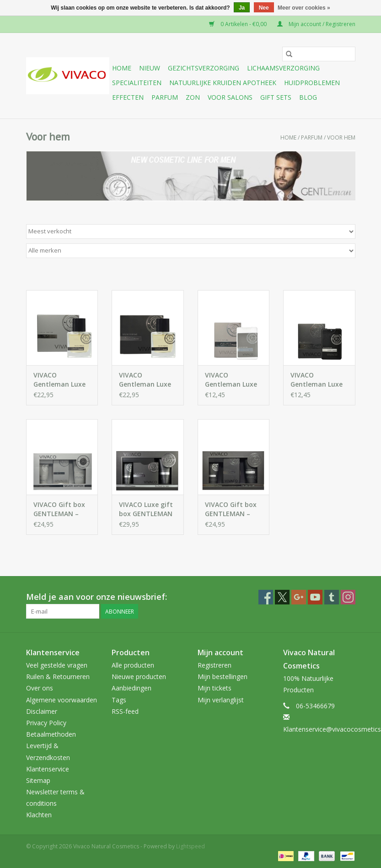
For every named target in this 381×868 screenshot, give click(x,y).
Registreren (215, 665)
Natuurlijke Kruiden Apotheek (223, 83)
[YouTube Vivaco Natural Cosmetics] (315, 597)
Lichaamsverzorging (283, 68)
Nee (264, 8)
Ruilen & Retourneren (58, 677)
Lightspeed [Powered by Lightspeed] (190, 846)
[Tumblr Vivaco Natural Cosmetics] (332, 597)
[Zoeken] (319, 54)
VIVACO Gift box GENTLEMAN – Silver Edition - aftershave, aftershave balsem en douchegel (59, 509)
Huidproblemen (312, 83)
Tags (119, 700)
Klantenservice (48, 769)
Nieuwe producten (139, 677)
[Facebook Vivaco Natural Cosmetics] (266, 597)
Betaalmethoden (51, 734)
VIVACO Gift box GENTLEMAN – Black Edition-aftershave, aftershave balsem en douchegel (231, 509)
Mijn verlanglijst (221, 700)
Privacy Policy (46, 723)
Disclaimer (42, 711)
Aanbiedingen (131, 688)
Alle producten (133, 665)
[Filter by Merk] (191, 251)
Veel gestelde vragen (57, 665)
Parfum (165, 97)
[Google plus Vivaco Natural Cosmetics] (299, 597)
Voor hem (341, 137)
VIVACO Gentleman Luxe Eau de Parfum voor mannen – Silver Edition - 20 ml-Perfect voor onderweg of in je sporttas (233, 380)
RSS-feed (125, 711)
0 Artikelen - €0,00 (239, 24)
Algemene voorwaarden (62, 700)
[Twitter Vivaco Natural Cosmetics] (282, 597)
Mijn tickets (215, 688)
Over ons (40, 688)
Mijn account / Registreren (316, 24)
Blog (308, 97)
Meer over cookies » (304, 8)
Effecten (128, 97)
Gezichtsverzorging (204, 68)
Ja (242, 8)
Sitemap (38, 780)
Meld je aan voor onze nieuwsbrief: (97, 597)
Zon (193, 97)
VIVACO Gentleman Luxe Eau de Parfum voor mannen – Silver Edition (59, 380)
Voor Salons (230, 97)
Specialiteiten (137, 83)
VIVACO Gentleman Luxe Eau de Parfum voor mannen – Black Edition (145, 380)
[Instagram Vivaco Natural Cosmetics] (348, 597)
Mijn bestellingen (223, 677)
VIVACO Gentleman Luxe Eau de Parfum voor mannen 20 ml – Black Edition (319, 380)
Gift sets (276, 97)
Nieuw (150, 68)
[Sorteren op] (191, 232)
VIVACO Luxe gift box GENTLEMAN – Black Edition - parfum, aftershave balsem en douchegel (146, 509)
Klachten (39, 815)
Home (122, 68)
